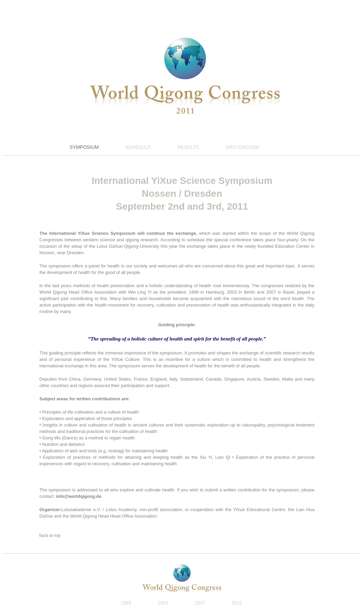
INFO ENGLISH (242, 147)
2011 (237, 603)
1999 (126, 603)
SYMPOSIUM (84, 147)
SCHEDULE (138, 147)
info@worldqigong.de (79, 496)
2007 (200, 603)
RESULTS (188, 147)
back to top (50, 535)
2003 (163, 603)
